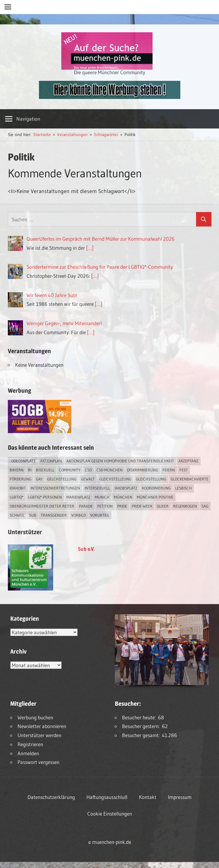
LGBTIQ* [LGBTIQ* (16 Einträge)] (17, 497)
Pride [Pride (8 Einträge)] (122, 506)
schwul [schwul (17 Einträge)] (17, 515)
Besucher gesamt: (142, 735)
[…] (90, 248)
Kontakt (148, 797)
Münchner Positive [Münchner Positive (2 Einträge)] (155, 497)
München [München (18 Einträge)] (123, 497)
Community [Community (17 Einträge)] (70, 470)
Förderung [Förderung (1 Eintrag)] (21, 479)
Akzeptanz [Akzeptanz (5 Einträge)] (188, 461)
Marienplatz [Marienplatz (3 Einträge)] (78, 497)
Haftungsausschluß (107, 797)
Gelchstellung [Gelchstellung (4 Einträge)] (62, 479)
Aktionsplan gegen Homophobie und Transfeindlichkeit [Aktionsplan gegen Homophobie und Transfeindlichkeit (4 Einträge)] (120, 461)
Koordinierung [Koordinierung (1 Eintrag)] (156, 488)
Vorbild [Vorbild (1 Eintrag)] (79, 515)
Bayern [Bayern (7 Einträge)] (17, 470)
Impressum (180, 797)
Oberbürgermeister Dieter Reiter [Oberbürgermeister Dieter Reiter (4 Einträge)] (42, 506)
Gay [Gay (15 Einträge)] (39, 479)
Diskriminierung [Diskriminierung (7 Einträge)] (143, 470)
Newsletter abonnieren (42, 726)
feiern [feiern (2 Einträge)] (169, 470)
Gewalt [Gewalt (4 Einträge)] (88, 479)
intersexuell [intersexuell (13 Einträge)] (97, 488)
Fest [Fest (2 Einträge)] (184, 470)
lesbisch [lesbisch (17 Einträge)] (184, 488)
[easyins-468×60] (110, 97)
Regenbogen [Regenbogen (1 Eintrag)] (185, 506)
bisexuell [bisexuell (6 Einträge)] (45, 470)
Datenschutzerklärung (51, 797)
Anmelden (28, 753)
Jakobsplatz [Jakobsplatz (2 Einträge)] (126, 488)
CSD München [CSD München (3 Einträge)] (109, 470)
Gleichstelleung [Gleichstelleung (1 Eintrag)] (115, 479)
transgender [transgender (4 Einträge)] (54, 515)
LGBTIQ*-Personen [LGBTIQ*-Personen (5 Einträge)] (45, 497)
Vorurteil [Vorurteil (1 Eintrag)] (100, 515)
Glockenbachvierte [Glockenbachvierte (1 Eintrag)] (190, 479)
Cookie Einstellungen (110, 814)
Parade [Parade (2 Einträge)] (86, 506)
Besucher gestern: (142, 726)
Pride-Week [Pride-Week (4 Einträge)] (142, 506)
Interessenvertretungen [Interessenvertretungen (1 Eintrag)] (55, 488)
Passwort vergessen (39, 762)
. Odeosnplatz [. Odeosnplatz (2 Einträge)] (23, 461)
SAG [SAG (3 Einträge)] (205, 506)
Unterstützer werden (39, 735)
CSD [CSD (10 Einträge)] (88, 470)
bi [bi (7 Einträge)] (30, 470)
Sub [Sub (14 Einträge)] (33, 515)
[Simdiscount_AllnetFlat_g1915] (40, 431)
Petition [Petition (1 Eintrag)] (105, 506)
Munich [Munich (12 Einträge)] (102, 497)
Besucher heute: (140, 717)
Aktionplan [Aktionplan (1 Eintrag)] (51, 461)
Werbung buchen (35, 717)
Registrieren (30, 744)
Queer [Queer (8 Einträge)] (163, 506)
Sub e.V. (86, 549)
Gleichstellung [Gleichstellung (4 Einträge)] (151, 479)
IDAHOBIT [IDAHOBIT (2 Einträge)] (18, 488)
